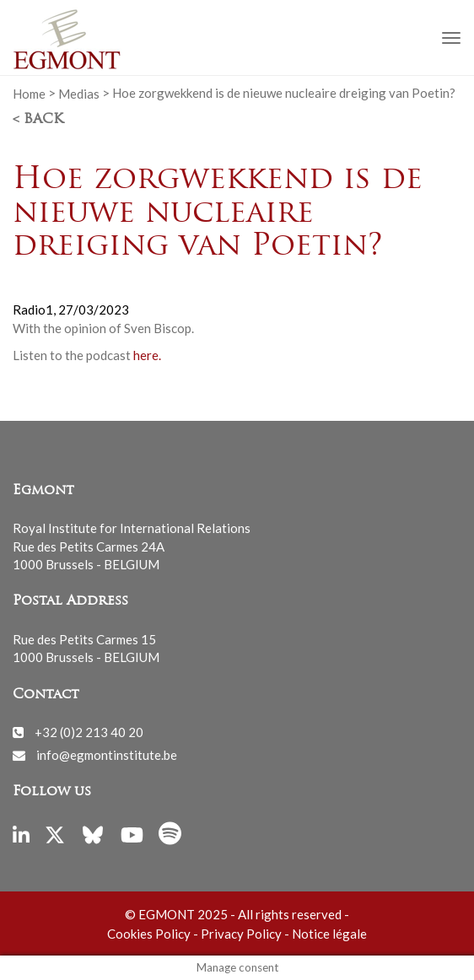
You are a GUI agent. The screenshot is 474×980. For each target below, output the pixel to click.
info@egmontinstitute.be (107, 755)
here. (147, 355)
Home (29, 93)
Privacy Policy (241, 934)
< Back (38, 120)
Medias (79, 93)
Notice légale (329, 934)
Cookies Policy (149, 934)
